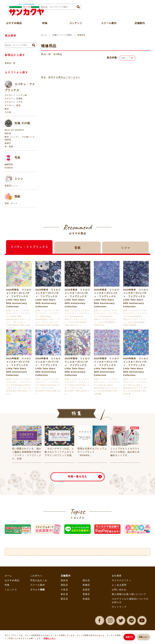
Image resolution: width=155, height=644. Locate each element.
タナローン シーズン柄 (16, 95)
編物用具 (9, 164)
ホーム (44, 35)
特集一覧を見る (77, 477)
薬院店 (64, 586)
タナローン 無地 (13, 105)
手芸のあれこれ (39, 581)
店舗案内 (66, 577)
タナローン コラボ (14, 102)
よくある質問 (119, 586)
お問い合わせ (119, 590)
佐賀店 (86, 590)
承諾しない (143, 637)
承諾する (128, 637)
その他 (8, 112)
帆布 (7, 109)
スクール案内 (109, 22)
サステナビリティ (122, 581)
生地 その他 (17, 123)
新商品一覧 (10, 63)
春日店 (64, 595)
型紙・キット (11, 203)
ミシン (14, 179)
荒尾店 (86, 595)
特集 (7, 586)
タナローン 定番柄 (14, 99)
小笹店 (64, 590)
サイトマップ (119, 608)
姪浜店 (64, 581)
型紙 (12, 197)
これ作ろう (36, 577)
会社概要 (117, 577)
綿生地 (8, 133)
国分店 (86, 581)
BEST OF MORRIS (14, 130)
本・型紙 (9, 147)
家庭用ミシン (11, 186)
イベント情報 (37, 590)
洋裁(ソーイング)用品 (62, 35)
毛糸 (12, 158)
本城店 (86, 600)
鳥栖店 (86, 586)
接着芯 (8, 143)
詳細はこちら (50, 639)
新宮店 (64, 600)
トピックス (11, 590)
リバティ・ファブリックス (20, 86)
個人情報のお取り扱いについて (129, 595)
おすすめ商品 (12, 581)
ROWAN (9, 168)
